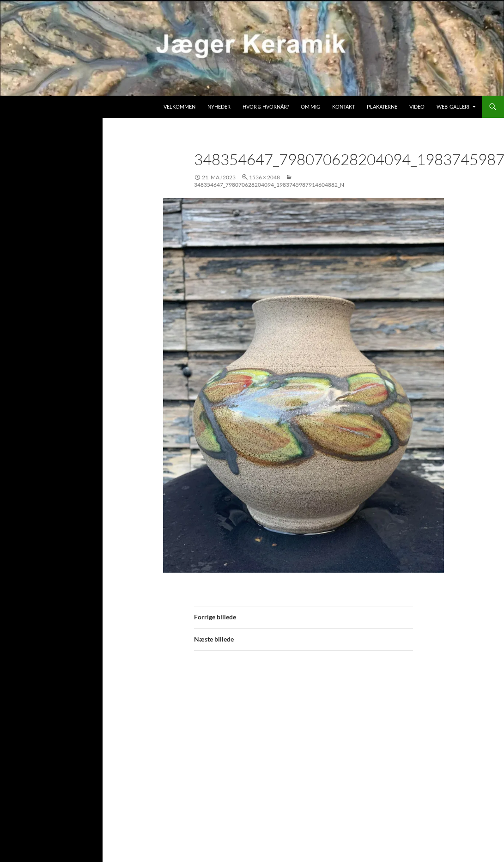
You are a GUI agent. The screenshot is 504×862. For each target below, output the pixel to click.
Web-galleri (453, 107)
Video (417, 107)
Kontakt (343, 107)
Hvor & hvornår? (266, 107)
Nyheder (219, 107)
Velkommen (179, 107)
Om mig (310, 107)
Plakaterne (382, 107)
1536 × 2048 (264, 177)
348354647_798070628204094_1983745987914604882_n (269, 185)
